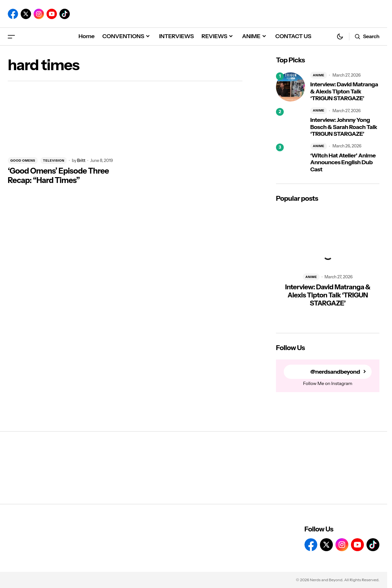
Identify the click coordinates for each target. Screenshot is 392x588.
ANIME (319, 75)
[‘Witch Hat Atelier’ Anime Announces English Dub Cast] (291, 158)
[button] (11, 36)
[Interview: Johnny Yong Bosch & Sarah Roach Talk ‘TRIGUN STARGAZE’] (291, 123)
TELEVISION (54, 160)
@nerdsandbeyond (335, 372)
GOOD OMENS (23, 160)
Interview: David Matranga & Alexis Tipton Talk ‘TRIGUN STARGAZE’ (344, 91)
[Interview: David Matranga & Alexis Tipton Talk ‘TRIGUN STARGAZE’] (291, 87)
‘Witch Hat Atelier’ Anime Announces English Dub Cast (343, 163)
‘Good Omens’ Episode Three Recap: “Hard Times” (58, 176)
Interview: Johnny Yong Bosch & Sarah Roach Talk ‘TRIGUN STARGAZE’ (344, 127)
